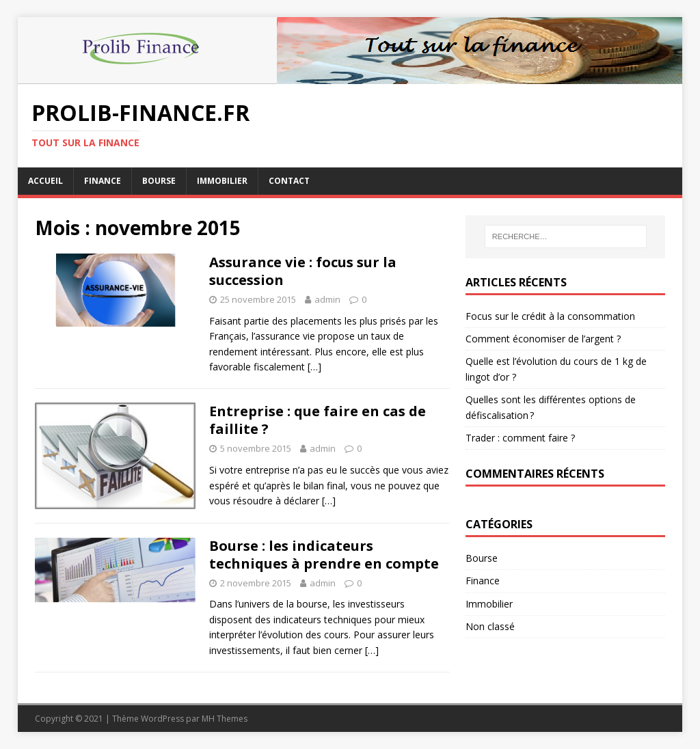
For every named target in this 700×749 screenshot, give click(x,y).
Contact (289, 181)
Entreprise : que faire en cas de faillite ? (318, 420)
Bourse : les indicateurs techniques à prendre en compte (324, 555)
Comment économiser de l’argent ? (543, 339)
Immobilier (222, 181)
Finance (103, 181)
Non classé (490, 626)
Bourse (159, 181)
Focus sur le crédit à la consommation (550, 316)
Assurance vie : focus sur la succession (303, 271)
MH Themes (225, 719)
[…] (314, 367)
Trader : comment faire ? (520, 438)
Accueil (45, 181)
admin (327, 299)
